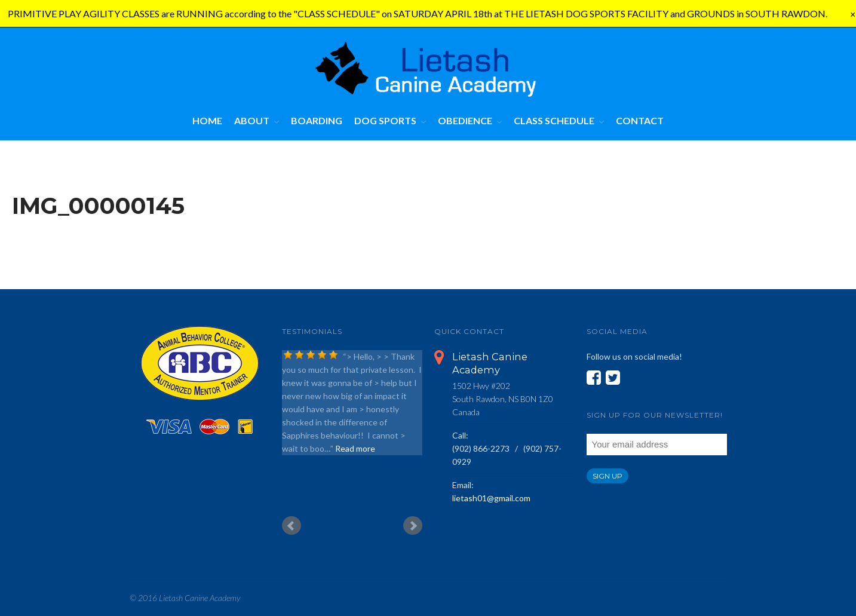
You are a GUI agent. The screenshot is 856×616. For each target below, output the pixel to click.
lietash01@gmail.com (491, 498)
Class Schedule (554, 120)
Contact (640, 120)
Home (207, 120)
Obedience (465, 120)
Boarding (317, 120)
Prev (292, 526)
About (252, 120)
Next (413, 526)
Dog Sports (385, 120)
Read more (355, 448)
